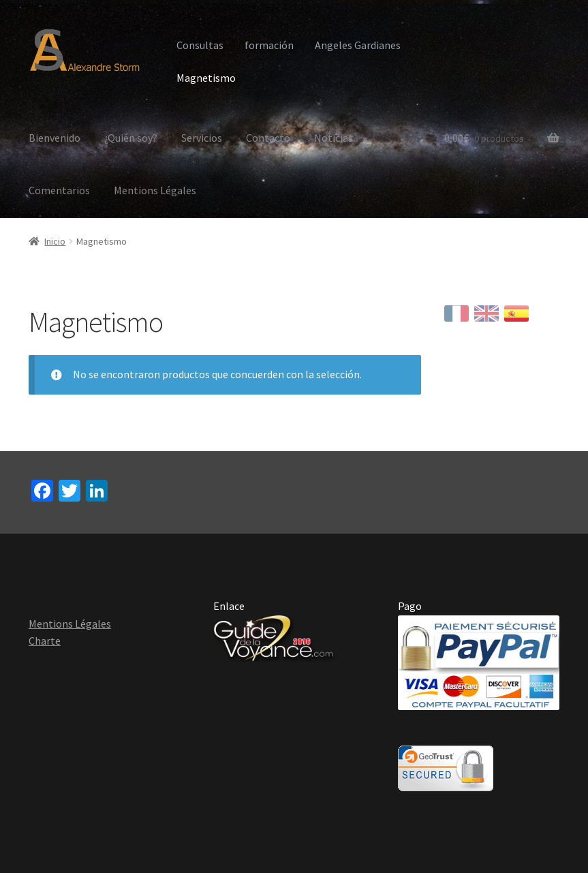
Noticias (334, 138)
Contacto (268, 138)
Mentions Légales (155, 190)
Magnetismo (206, 78)
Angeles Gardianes (358, 45)
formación (269, 45)
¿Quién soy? (131, 138)
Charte (45, 641)
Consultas (200, 45)
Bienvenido (55, 138)
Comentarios (59, 190)
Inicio (55, 241)
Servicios (202, 138)
